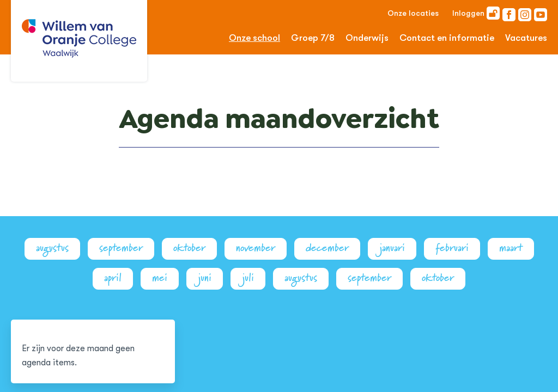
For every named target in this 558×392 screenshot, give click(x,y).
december (327, 248)
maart (511, 248)
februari (452, 248)
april (113, 278)
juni (205, 278)
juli (248, 278)
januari (392, 248)
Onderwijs (367, 38)
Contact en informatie (447, 38)
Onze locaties (413, 13)
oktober (189, 248)
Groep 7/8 (313, 38)
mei (160, 278)
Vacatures (526, 38)
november (256, 248)
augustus (52, 248)
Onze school (254, 38)
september (121, 248)
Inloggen (476, 13)
